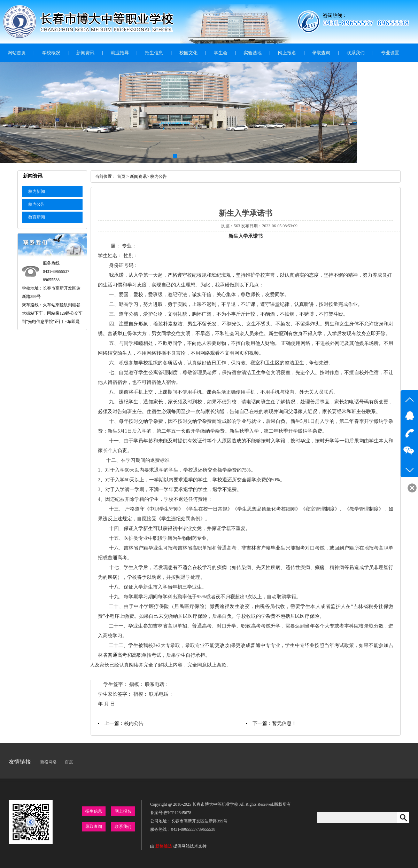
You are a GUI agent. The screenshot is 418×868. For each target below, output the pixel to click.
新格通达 (164, 846)
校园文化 (188, 53)
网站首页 (17, 53)
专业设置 (390, 53)
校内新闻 (37, 191)
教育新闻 (37, 217)
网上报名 (287, 53)
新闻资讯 (85, 53)
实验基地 (253, 53)
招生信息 (154, 53)
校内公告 (37, 204)
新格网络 (48, 762)
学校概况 (51, 53)
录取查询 (321, 53)
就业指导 (120, 53)
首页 (121, 176)
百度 (69, 762)
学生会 (221, 53)
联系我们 (356, 53)
